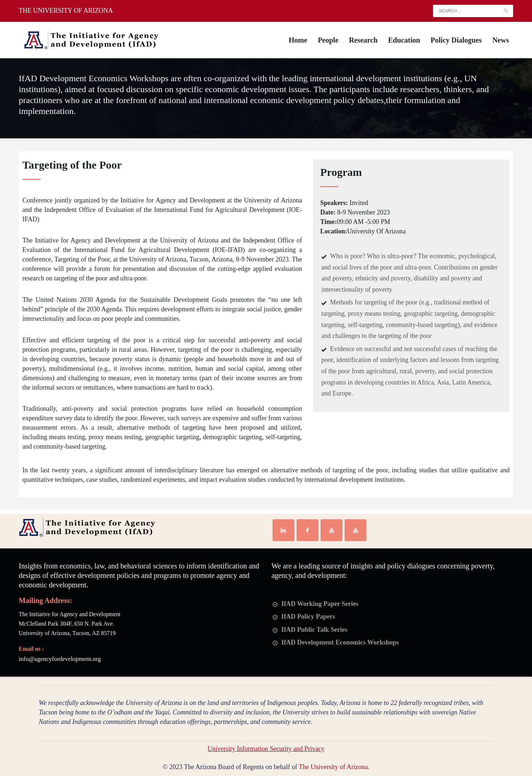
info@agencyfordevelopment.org (60, 659)
